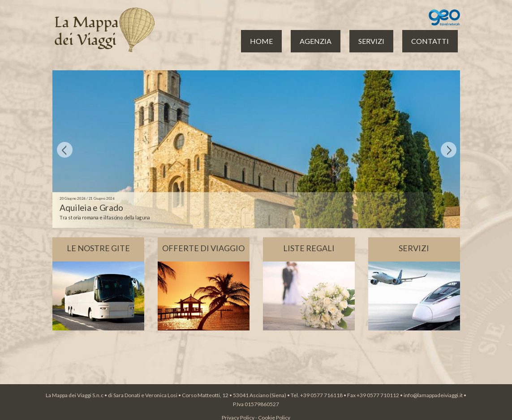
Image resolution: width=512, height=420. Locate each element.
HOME (261, 41)
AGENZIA (316, 41)
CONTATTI (430, 41)
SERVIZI (371, 41)
